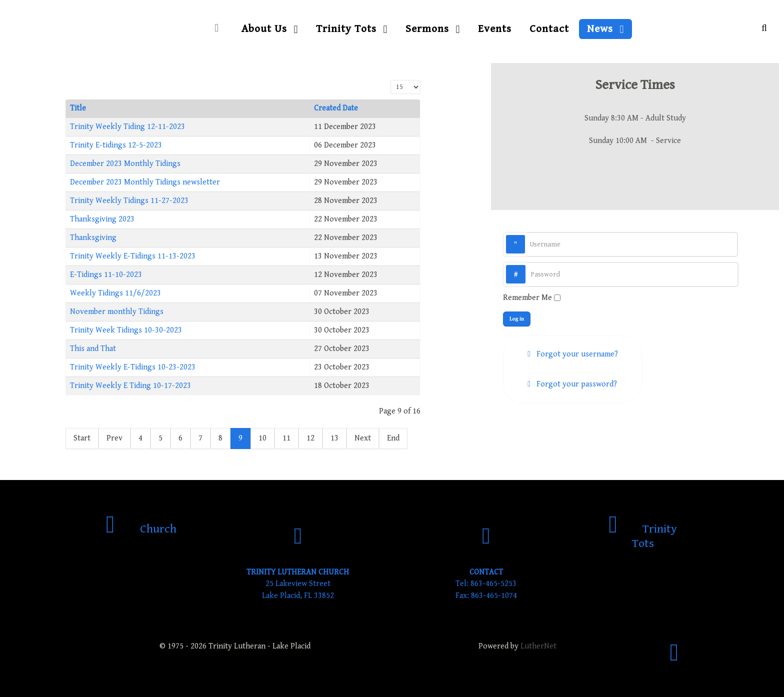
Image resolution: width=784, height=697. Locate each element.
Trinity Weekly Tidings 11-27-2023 (129, 201)
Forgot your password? (576, 384)
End (393, 438)
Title (78, 108)
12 (310, 438)
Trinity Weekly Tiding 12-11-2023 (127, 127)
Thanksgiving (93, 238)
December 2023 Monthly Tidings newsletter (145, 182)
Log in (517, 319)
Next (363, 438)
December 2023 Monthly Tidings (125, 164)
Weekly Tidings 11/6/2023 (115, 293)
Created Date (336, 108)
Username (525, 235)
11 (286, 438)
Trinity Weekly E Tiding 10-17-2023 (130, 386)
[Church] (141, 529)
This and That (93, 349)
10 (262, 438)
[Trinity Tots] (643, 536)
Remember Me (527, 298)
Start (82, 438)
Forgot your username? (576, 354)
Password (526, 265)
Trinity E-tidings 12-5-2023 (116, 145)
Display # (391, 80)
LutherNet (538, 646)
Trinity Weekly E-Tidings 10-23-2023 (133, 367)
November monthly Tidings (117, 312)
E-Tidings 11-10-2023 (106, 275)
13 (334, 438)
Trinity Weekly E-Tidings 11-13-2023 (133, 256)
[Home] (219, 29)
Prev (114, 438)
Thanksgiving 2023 (102, 219)
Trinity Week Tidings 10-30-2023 (126, 330)
